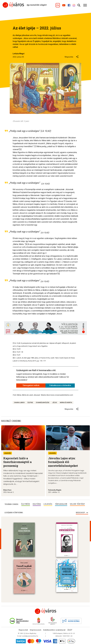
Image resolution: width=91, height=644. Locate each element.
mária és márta (66, 403)
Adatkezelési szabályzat (54, 629)
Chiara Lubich (19, 403)
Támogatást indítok (31, 385)
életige (30, 403)
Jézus (55, 403)
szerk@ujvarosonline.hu (30, 636)
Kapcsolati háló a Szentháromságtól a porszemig (17, 462)
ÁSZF (70, 629)
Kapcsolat (23, 629)
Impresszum (36, 629)
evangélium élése (43, 403)
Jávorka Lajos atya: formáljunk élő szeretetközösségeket (63, 462)
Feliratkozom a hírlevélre (60, 385)
